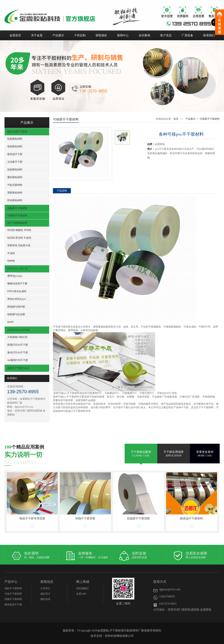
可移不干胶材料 (13, 594)
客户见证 (166, 35)
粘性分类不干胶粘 (17, 132)
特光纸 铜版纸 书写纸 (19, 230)
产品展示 (58, 35)
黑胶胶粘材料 (15, 193)
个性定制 (80, 35)
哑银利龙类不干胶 (17, 284)
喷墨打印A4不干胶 (18, 345)
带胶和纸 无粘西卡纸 (19, 245)
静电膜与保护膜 (16, 307)
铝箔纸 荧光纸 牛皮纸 (19, 238)
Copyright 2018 (88, 630)
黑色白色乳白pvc (17, 299)
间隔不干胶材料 (13, 599)
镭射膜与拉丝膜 (16, 314)
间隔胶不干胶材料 (17, 208)
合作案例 (144, 35)
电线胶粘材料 (15, 147)
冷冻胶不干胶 (15, 162)
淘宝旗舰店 (82, 588)
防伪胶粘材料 (15, 200)
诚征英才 (45, 594)
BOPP (10, 322)
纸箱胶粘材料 (15, 170)
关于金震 (37, 35)
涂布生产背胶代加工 (19, 368)
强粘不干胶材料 (13, 588)
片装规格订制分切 (17, 337)
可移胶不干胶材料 (17, 216)
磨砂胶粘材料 (15, 177)
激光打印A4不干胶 (18, 353)
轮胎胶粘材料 (15, 139)
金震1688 (81, 594)
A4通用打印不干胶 (18, 360)
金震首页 (15, 35)
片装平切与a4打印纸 (19, 330)
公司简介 (45, 588)
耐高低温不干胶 (13, 605)
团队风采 (45, 599)
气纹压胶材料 (15, 185)
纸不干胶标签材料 (17, 223)
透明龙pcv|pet (15, 276)
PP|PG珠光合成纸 (17, 291)
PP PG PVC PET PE (18, 269)
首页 (176, 119)
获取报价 (101, 35)
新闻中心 (123, 35)
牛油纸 (11, 253)
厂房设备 (187, 35)
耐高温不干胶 (15, 154)
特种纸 (11, 261)
